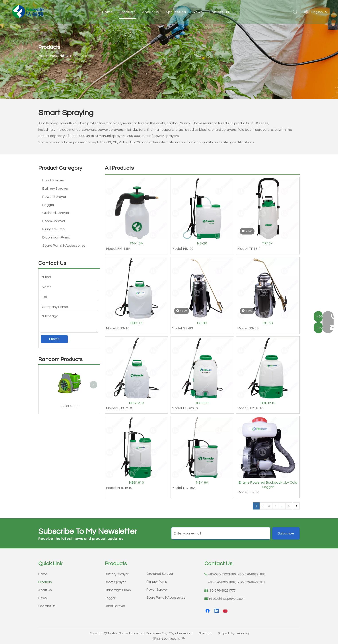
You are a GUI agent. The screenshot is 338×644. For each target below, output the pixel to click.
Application (177, 12)
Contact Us (220, 12)
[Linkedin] (217, 611)
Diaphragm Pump (56, 237)
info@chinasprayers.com (227, 599)
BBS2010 (202, 403)
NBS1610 (137, 483)
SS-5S (268, 323)
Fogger (48, 205)
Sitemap (205, 633)
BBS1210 (136, 403)
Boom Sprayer (54, 221)
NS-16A (202, 483)
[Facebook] (208, 611)
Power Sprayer (54, 197)
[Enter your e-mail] (221, 533)
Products (128, 12)
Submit (54, 339)
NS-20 (202, 243)
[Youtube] (226, 611)
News (198, 12)
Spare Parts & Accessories (64, 246)
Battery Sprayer (55, 188)
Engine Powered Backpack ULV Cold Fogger (268, 485)
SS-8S (202, 323)
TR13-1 (268, 243)
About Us (151, 12)
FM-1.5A (137, 243)
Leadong (242, 633)
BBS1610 (268, 403)
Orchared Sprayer (160, 574)
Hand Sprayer (53, 180)
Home (108, 12)
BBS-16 (136, 323)
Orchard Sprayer (56, 213)
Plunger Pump (53, 229)
